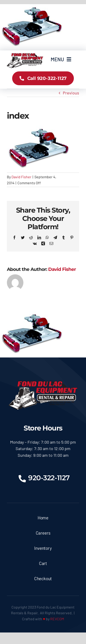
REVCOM (57, 619)
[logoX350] (25, 55)
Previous (71, 93)
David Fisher (21, 177)
